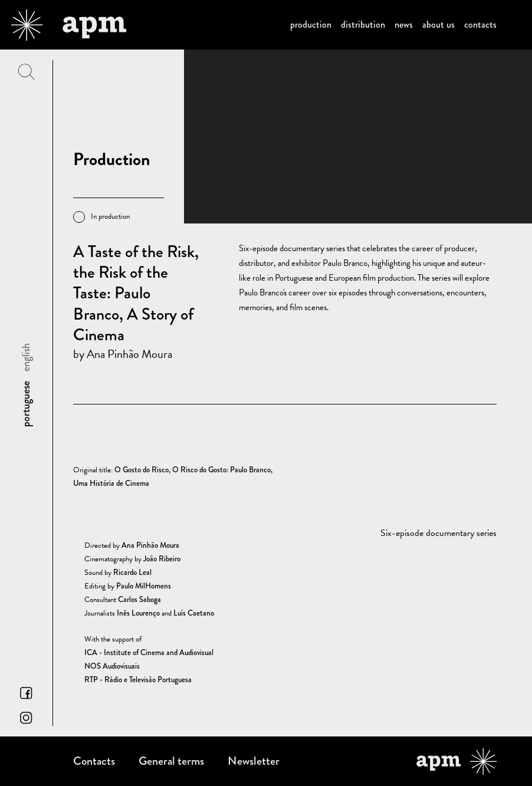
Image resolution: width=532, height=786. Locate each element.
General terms (171, 761)
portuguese (26, 404)
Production (311, 24)
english (26, 357)
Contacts (480, 24)
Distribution (363, 24)
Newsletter (254, 761)
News (404, 24)
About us (439, 24)
